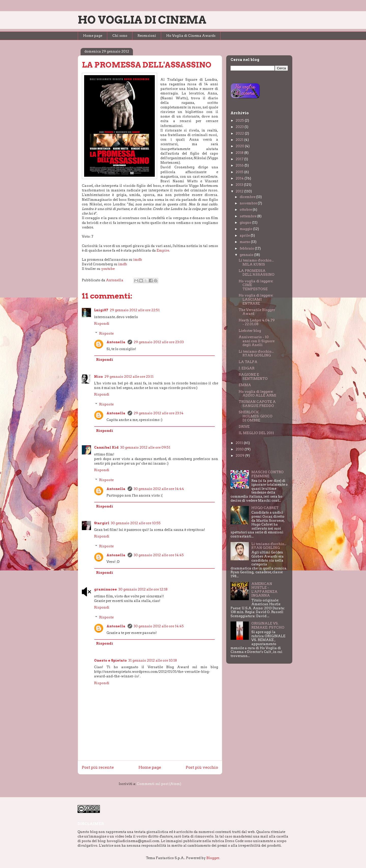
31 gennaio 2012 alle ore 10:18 (153, 660)
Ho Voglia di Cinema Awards (191, 36)
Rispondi (102, 324)
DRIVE (244, 427)
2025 (240, 120)
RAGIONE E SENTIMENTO (253, 377)
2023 (240, 127)
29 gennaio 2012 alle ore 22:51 (135, 310)
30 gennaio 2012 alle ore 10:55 (136, 523)
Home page (93, 36)
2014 (240, 178)
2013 (240, 185)
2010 (240, 449)
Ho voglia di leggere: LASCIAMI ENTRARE (256, 299)
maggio (246, 229)
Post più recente (98, 767)
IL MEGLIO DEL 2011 (256, 433)
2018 (240, 153)
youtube (108, 269)
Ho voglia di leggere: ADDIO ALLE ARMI (257, 394)
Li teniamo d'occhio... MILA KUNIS (256, 262)
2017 (240, 159)
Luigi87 (101, 310)
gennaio (247, 255)
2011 (240, 443)
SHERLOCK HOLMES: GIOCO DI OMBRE (256, 416)
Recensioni (147, 36)
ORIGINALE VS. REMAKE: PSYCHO (268, 625)
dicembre (248, 197)
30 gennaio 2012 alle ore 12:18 (143, 589)
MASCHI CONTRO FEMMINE (268, 474)
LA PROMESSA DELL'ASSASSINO (257, 273)
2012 (240, 191)
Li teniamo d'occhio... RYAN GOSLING (256, 354)
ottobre (246, 210)
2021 (240, 140)
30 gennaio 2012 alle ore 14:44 (159, 489)
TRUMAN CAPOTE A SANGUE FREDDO (257, 404)
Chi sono (120, 36)
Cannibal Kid (106, 447)
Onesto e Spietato (110, 660)
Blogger (213, 858)
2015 (240, 172)
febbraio (247, 248)
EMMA (245, 385)
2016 (240, 165)
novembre (249, 203)
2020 (240, 146)
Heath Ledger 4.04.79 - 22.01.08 (257, 322)
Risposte (106, 333)
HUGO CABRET (265, 508)
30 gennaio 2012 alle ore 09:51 (145, 447)
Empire (163, 250)
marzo (245, 242)
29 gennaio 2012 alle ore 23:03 (159, 342)
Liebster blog (250, 331)
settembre (248, 216)
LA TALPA (248, 362)
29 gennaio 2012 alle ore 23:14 (159, 413)
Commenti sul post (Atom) (159, 784)
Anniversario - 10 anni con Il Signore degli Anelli (257, 341)
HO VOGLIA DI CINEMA (142, 20)
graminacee (105, 589)
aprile (245, 235)
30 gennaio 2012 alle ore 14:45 (159, 555)
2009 (240, 456)
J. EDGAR (247, 368)
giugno (246, 223)
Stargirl (102, 523)
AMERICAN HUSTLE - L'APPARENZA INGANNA (264, 590)
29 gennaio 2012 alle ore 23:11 (129, 377)
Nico (98, 377)
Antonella (116, 342)
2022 (240, 133)
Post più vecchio (202, 767)
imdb (138, 260)
